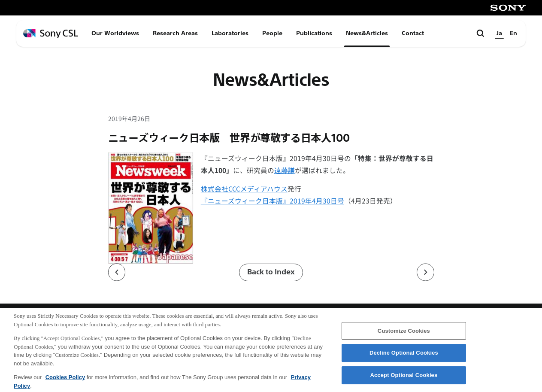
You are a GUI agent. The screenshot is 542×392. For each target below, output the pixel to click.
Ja (499, 33)
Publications (314, 33)
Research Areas (175, 33)
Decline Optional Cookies (404, 356)
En (513, 33)
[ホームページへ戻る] (51, 34)
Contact (413, 33)
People (272, 33)
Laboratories (230, 33)
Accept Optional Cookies (404, 378)
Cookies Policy (65, 380)
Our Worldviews (115, 33)
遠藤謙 (285, 170)
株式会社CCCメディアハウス (244, 189)
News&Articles (367, 33)
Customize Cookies (404, 334)
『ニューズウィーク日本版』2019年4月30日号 (273, 201)
